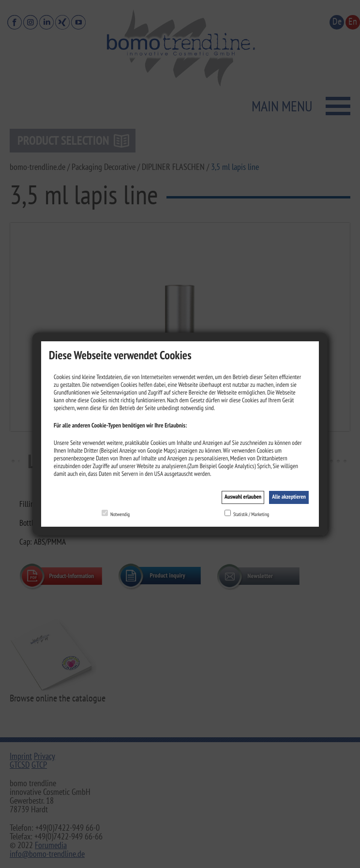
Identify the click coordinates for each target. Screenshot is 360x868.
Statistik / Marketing (251, 514)
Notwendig (120, 514)
